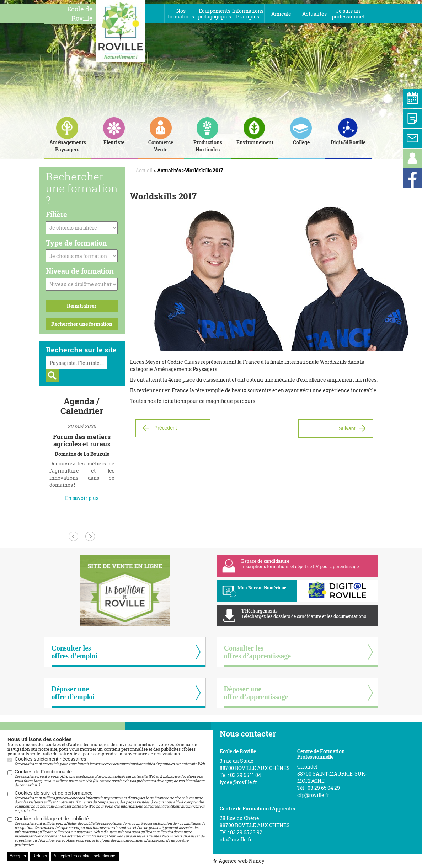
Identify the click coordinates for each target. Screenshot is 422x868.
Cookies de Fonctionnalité (110, 778)
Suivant (347, 428)
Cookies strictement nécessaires (110, 761)
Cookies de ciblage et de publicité (110, 831)
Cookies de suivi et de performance (110, 802)
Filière (57, 214)
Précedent (166, 428)
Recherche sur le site (81, 350)
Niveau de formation (80, 271)
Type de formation (76, 243)
